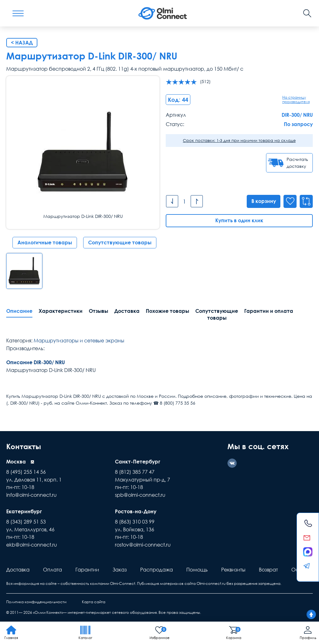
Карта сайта (94, 601)
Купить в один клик (239, 220)
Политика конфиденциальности (36, 601)
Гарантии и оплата (269, 311)
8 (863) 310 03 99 (135, 521)
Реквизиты (233, 569)
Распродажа (157, 569)
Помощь (197, 569)
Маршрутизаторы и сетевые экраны (79, 341)
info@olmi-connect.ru (31, 495)
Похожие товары (167, 311)
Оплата (52, 569)
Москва (16, 461)
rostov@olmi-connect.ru (143, 544)
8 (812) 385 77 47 (135, 472)
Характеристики (61, 311)
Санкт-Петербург (138, 461)
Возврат (268, 569)
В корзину (263, 201)
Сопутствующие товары (120, 242)
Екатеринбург (24, 511)
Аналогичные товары (45, 242)
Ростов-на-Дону (136, 511)
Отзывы (98, 311)
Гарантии (87, 569)
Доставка (127, 311)
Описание (19, 311)
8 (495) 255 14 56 (26, 472)
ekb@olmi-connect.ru (32, 544)
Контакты (24, 446)
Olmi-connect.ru (211, 583)
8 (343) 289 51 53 (26, 521)
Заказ (120, 569)
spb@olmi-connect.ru (140, 495)
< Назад (22, 43)
